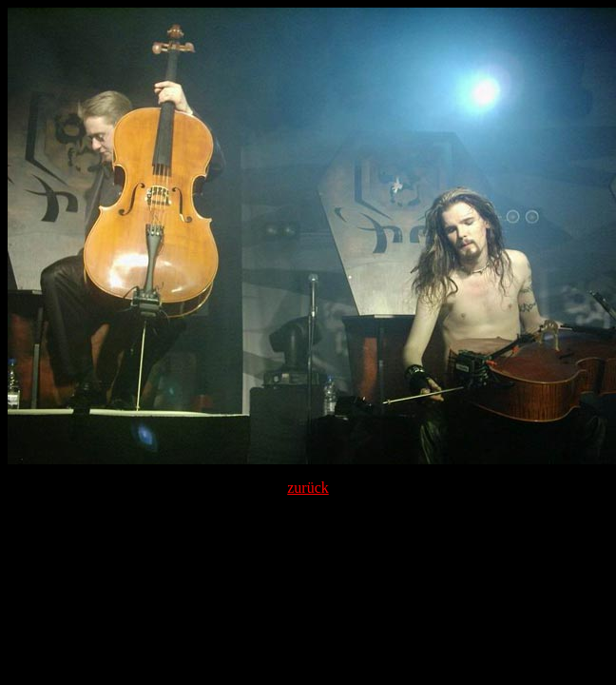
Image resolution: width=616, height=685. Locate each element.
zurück (308, 488)
